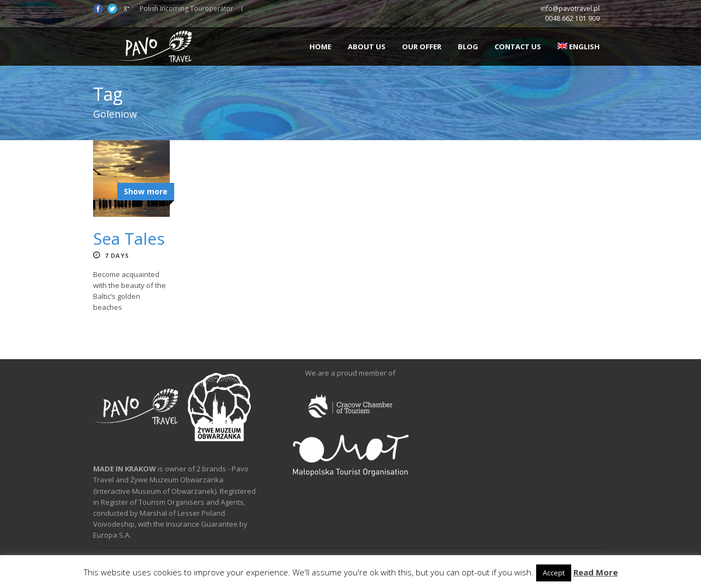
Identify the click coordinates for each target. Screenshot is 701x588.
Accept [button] (554, 573)
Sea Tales (129, 238)
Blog (468, 47)
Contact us (518, 47)
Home (320, 47)
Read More (596, 572)
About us (367, 47)
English (579, 47)
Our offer (422, 47)
